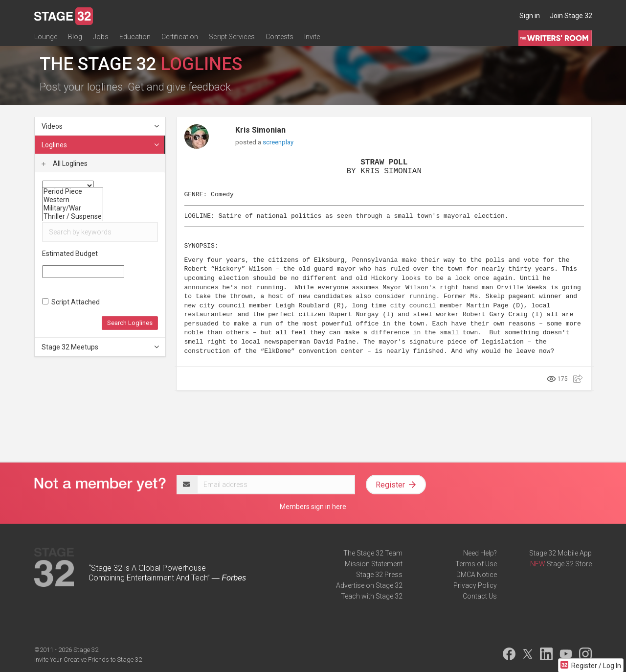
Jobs (101, 38)
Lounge (46, 38)
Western (73, 200)
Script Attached (71, 302)
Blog (75, 38)
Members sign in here (313, 507)
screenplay (278, 142)
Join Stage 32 (571, 16)
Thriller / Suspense (73, 217)
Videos (101, 126)
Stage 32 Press (379, 575)
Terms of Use (476, 564)
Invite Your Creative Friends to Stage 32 (88, 660)
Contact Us (480, 596)
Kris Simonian (260, 130)
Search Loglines (130, 323)
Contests (279, 38)
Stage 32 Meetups (101, 347)
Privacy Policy (475, 585)
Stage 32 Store (569, 564)
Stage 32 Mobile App (560, 553)
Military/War (73, 208)
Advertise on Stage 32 (369, 585)
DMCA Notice (477, 575)
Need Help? (480, 553)
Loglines (101, 145)
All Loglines (65, 163)
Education (135, 38)
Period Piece (73, 192)
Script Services (232, 38)
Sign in (530, 16)
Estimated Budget (70, 254)
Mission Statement (374, 564)
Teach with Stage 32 (372, 596)
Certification (180, 38)
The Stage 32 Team (373, 553)
